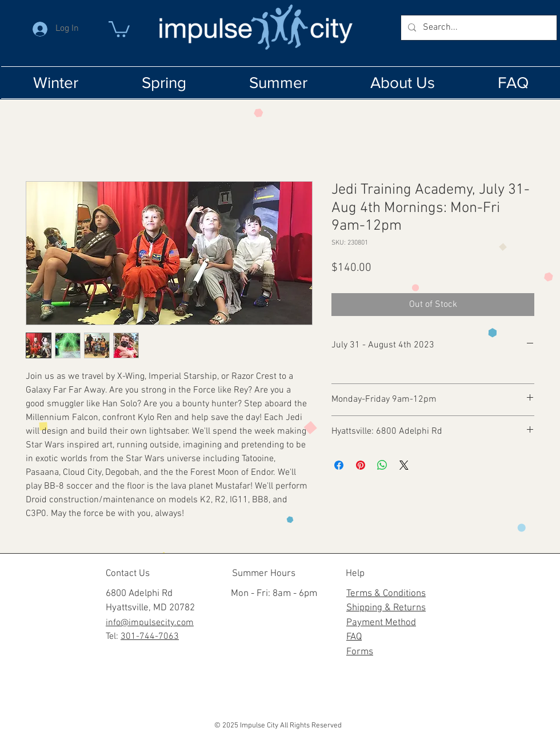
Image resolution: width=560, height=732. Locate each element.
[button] (119, 28)
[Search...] (478, 28)
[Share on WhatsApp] (382, 465)
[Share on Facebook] (339, 465)
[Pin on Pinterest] (361, 465)
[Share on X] (404, 465)
